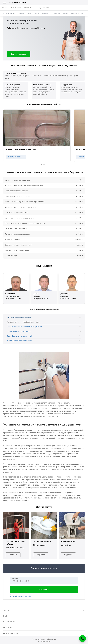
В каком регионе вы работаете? (19, 341)
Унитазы (21, 13)
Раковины (46, 13)
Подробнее (13, 555)
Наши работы (15, 8)
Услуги (6, 610)
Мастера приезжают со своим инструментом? (25, 327)
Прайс (4, 8)
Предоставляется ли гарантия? (19, 331)
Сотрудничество (42, 8)
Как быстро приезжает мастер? (19, 317)
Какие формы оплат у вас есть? (19, 336)
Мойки (66, 13)
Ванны (37, 13)
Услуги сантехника (17, 3)
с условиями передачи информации (20, 597)
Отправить (44, 590)
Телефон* (15, 579)
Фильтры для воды (78, 13)
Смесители (56, 13)
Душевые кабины (9, 13)
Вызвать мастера (19, 54)
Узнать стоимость (16, 157)
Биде (29, 13)
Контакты (28, 8)
